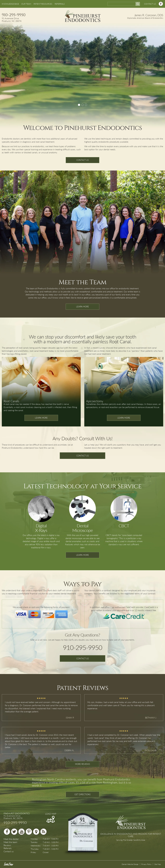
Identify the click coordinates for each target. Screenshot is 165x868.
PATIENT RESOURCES (43, 4)
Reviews (7, 845)
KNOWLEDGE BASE (10, 4)
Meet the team (10, 842)
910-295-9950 (14, 15)
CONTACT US (150, 4)
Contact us (9, 851)
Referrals (8, 848)
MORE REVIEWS (82, 764)
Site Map (158, 864)
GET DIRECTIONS (82, 794)
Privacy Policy (146, 864)
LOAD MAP (51, 814)
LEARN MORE (82, 307)
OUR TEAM (26, 4)
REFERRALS (60, 4)
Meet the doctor (11, 839)
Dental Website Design (130, 864)
